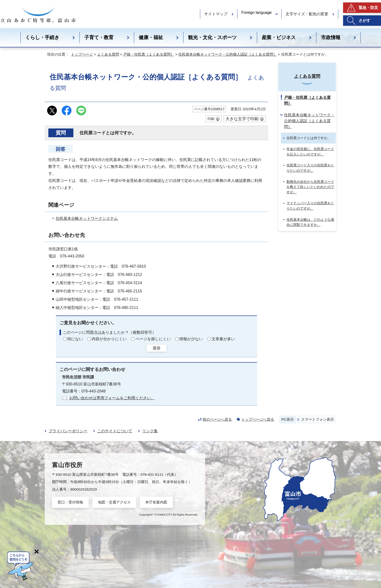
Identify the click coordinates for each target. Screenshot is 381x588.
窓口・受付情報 (70, 502)
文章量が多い (223, 339)
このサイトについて (115, 431)
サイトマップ (216, 14)
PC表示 (288, 419)
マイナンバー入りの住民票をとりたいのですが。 (310, 206)
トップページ (82, 54)
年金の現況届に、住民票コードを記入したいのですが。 (310, 152)
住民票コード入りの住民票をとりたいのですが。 (310, 168)
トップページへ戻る (258, 419)
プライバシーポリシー (68, 431)
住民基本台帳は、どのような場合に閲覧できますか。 (310, 222)
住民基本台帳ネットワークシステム (87, 218)
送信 (156, 348)
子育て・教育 (99, 37)
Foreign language (256, 13)
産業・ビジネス (279, 37)
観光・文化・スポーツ (212, 37)
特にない (75, 339)
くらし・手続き (42, 37)
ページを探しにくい (153, 339)
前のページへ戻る (217, 419)
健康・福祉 (151, 37)
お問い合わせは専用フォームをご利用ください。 (112, 398)
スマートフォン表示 (317, 419)
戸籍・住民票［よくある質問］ (149, 54)
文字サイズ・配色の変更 (307, 14)
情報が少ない (191, 339)
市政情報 (331, 37)
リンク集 (150, 431)
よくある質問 (108, 54)
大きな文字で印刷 (242, 119)
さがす (364, 21)
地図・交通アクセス (114, 502)
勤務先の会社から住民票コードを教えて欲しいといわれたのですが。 (310, 187)
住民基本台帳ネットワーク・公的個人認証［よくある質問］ (228, 54)
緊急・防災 (368, 8)
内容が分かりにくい (109, 339)
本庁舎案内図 (156, 502)
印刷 (211, 119)
